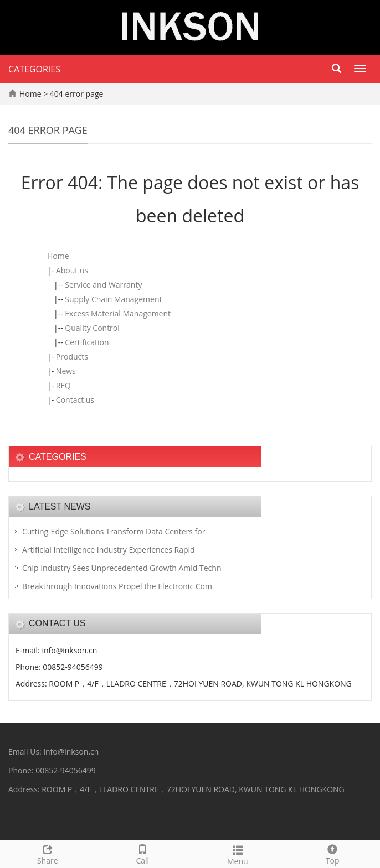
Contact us (75, 400)
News (66, 371)
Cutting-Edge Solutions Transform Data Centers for (114, 531)
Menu (238, 854)
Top (333, 853)
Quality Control (92, 328)
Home (30, 94)
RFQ (63, 385)
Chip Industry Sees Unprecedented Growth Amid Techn (122, 568)
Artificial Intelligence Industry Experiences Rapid (109, 550)
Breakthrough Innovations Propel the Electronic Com (117, 586)
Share (48, 853)
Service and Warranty (103, 285)
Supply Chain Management (113, 299)
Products (72, 357)
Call (143, 853)
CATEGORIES (34, 69)
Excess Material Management (118, 313)
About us (72, 270)
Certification (87, 342)
